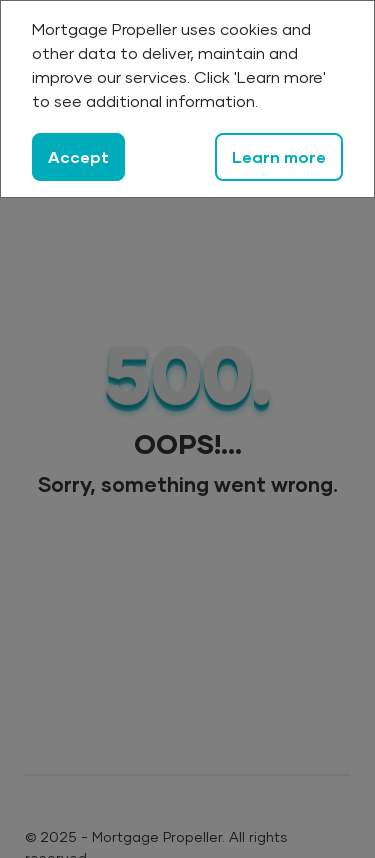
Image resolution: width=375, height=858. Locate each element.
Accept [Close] (78, 156)
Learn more (279, 156)
